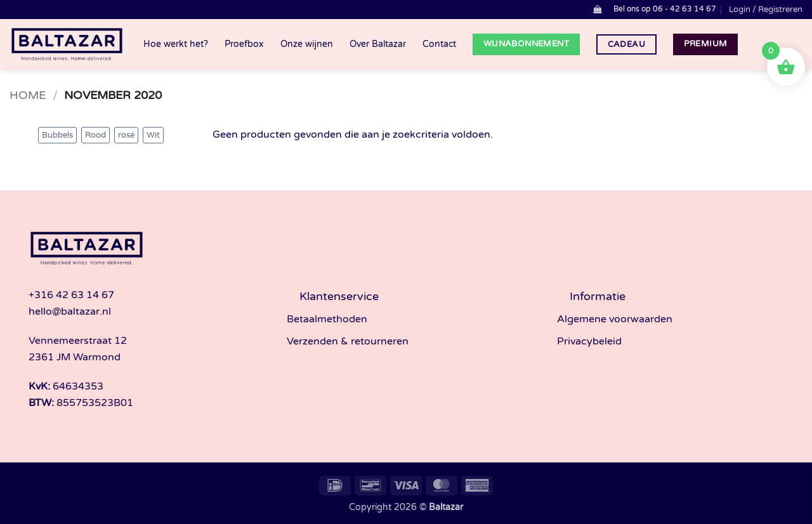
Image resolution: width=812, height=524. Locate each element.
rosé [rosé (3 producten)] (126, 135)
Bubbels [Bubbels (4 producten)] (57, 135)
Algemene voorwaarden (615, 319)
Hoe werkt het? (176, 44)
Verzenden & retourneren (348, 341)
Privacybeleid (589, 341)
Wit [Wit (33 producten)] (153, 135)
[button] (597, 9)
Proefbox (244, 44)
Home (28, 95)
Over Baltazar (378, 44)
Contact (439, 44)
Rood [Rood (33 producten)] (95, 135)
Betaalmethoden (327, 319)
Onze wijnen (307, 44)
